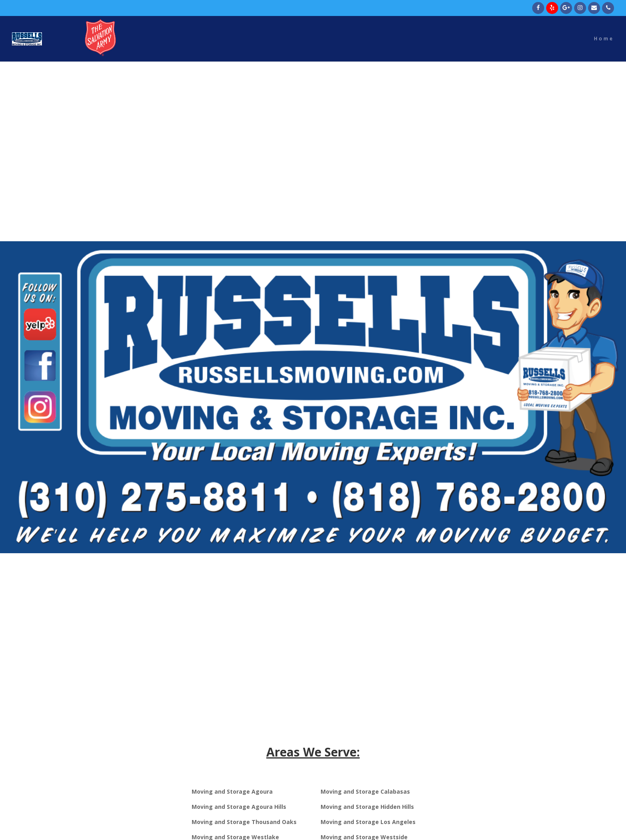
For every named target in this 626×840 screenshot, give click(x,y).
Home (604, 39)
